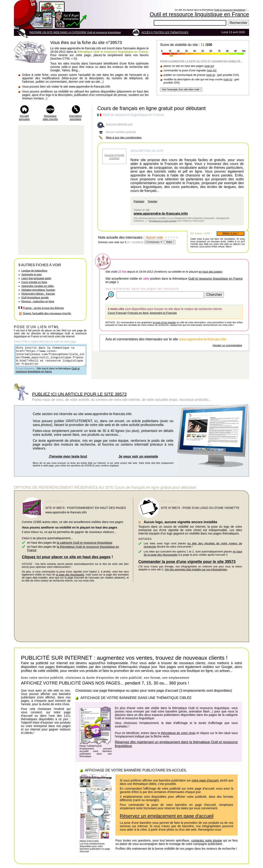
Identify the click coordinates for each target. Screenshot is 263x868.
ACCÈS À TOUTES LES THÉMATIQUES (165, 32)
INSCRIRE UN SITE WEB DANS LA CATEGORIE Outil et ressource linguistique (75, 32)
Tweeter (152, 201)
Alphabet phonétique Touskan (38, 290)
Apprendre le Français (163, 313)
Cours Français (117, 313)
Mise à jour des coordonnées (124, 137)
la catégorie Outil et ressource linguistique (85, 546)
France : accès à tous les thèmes (44, 308)
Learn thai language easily (36, 278)
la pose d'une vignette (164, 322)
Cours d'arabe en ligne (34, 282)
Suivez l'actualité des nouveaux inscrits (47, 313)
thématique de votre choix (178, 737)
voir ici (209, 66)
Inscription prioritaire (75, 117)
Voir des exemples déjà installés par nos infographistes (196, 573)
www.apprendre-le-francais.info (161, 214)
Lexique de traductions (34, 271)
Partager (139, 201)
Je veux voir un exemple (138, 460)
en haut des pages (210, 272)
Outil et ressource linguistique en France (199, 14)
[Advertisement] (51, 190)
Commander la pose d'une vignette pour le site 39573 (187, 565)
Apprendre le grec (32, 275)
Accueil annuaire (24, 117)
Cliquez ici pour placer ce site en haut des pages (66, 561)
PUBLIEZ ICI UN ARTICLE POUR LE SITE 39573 (79, 398)
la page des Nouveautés (70, 579)
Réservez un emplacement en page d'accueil (167, 820)
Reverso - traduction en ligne (38, 301)
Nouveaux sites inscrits (50, 117)
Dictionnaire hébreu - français (38, 294)
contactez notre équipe (207, 844)
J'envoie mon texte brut (68, 460)
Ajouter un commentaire (227, 345)
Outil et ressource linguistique (230, 10)
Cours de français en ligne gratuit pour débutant (151, 108)
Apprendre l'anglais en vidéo (38, 286)
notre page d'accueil (205, 784)
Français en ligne (138, 313)
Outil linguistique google (35, 298)
